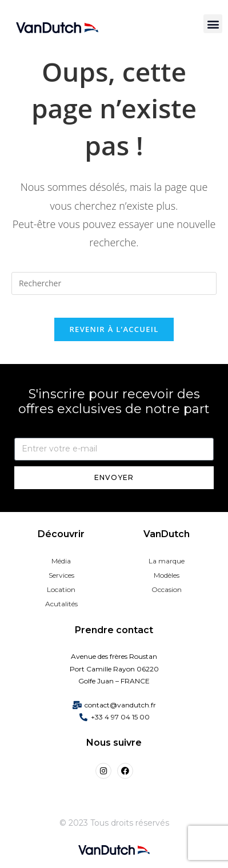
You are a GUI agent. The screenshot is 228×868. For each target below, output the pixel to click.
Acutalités (61, 604)
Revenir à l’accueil (114, 329)
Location (61, 589)
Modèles (167, 575)
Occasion (167, 589)
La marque (167, 561)
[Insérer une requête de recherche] (114, 283)
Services (61, 575)
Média (61, 561)
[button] (213, 24)
